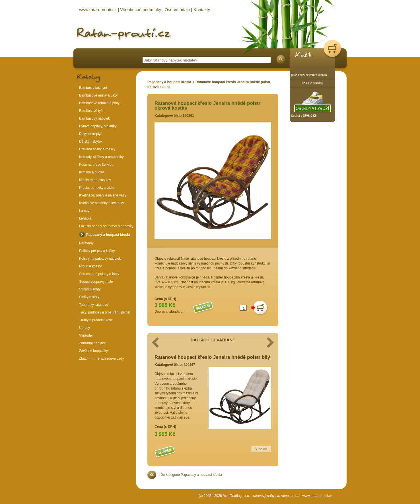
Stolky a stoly (89, 297)
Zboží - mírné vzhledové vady (101, 358)
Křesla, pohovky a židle (97, 188)
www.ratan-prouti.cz (317, 496)
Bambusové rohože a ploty (99, 103)
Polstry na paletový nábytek (100, 259)
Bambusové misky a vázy (98, 95)
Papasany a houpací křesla (169, 82)
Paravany (86, 243)
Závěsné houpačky (93, 351)
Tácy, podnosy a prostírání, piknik (105, 312)
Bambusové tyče (92, 111)
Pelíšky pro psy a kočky (97, 251)
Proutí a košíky (90, 266)
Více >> (261, 449)
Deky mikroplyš (91, 134)
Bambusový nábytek (94, 118)
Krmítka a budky (91, 172)
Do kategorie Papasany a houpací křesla (191, 475)
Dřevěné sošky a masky (97, 149)
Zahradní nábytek (92, 343)
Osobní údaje (177, 10)
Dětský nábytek (91, 142)
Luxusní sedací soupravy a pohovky (106, 226)
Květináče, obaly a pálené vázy (103, 195)
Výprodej (86, 335)
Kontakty (202, 10)
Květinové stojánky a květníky (101, 203)
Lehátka (85, 218)
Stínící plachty (90, 289)
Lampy (84, 211)
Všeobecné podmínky (141, 10)
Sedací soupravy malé (96, 282)
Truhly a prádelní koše (96, 320)
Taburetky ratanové (94, 305)
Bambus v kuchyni (93, 88)
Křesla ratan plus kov (95, 180)
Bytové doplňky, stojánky (98, 126)
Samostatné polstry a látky (99, 274)
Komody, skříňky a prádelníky (101, 157)
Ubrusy (85, 328)
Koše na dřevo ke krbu (96, 165)
